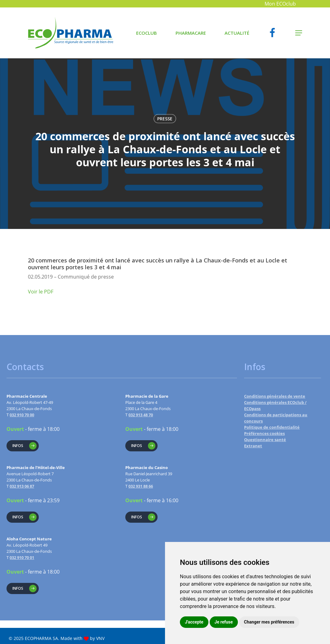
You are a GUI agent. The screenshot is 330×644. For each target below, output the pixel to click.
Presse (165, 119)
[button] (299, 33)
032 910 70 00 (22, 415)
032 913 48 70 (141, 415)
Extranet (253, 446)
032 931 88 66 (141, 486)
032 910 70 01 (22, 557)
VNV (100, 638)
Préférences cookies (264, 433)
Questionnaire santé (265, 440)
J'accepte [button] (194, 622)
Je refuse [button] (224, 622)
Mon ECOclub (280, 4)
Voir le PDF (41, 292)
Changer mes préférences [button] (269, 622)
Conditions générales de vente (275, 396)
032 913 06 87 (22, 486)
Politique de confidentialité (272, 427)
